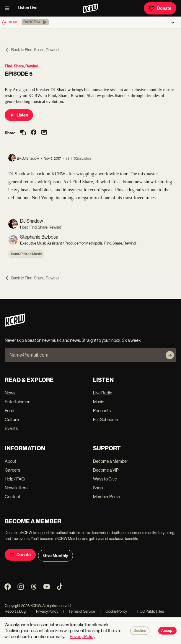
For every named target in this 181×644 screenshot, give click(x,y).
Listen (19, 115)
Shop (98, 488)
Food (9, 411)
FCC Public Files (148, 611)
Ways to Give (105, 479)
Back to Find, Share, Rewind (32, 50)
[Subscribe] (170, 355)
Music (99, 402)
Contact (13, 497)
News (10, 393)
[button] (35, 22)
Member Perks (106, 497)
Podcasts (102, 411)
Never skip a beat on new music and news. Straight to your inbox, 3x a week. (73, 340)
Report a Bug (15, 611)
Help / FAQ (15, 479)
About (10, 461)
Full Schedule (105, 419)
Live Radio (103, 393)
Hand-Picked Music (26, 254)
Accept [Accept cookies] (167, 631)
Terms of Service (79, 611)
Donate (160, 8)
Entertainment (18, 402)
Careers (12, 470)
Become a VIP (106, 470)
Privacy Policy (44, 611)
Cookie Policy (113, 611)
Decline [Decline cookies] (140, 631)
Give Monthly (56, 556)
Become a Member (111, 461)
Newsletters (16, 488)
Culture (12, 419)
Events (11, 428)
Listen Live (28, 8)
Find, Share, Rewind (22, 66)
